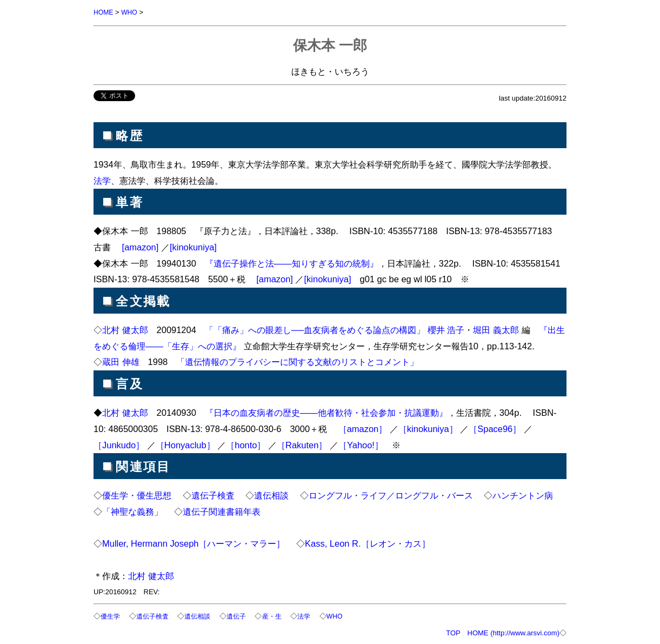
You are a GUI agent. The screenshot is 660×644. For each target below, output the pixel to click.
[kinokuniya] (193, 247)
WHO (131, 12)
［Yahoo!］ (361, 444)
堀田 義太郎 (496, 329)
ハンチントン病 (523, 495)
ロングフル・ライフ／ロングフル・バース (391, 495)
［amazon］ (363, 428)
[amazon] (141, 247)
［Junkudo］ (119, 444)
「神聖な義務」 (132, 511)
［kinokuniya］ (428, 428)
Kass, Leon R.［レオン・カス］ (367, 543)
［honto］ (246, 444)
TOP (453, 632)
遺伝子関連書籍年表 (222, 511)
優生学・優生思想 (137, 495)
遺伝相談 (271, 495)
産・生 (281, 616)
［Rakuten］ (302, 444)
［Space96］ (495, 428)
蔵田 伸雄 (121, 361)
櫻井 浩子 (446, 329)
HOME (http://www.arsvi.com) (514, 632)
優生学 (111, 616)
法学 (102, 180)
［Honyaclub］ (185, 444)
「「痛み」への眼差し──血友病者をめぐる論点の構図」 (315, 329)
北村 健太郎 (125, 329)
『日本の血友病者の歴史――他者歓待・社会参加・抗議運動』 (326, 412)
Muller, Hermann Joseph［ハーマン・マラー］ (194, 543)
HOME (104, 12)
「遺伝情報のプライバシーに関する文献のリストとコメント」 (297, 361)
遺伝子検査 (213, 495)
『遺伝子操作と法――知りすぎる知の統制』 (292, 263)
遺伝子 (244, 616)
